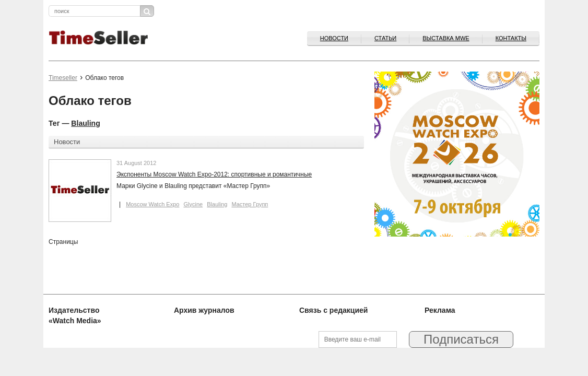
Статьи (385, 38)
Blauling (85, 123)
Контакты (511, 38)
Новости (334, 38)
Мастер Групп (250, 204)
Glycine (193, 204)
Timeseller (63, 78)
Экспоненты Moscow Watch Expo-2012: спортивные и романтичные (214, 174)
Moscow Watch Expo (152, 204)
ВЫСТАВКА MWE (446, 38)
